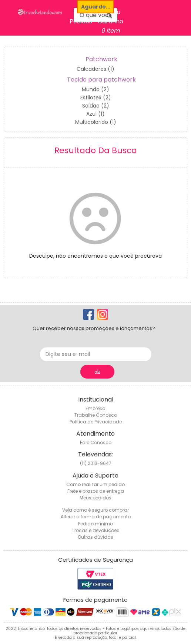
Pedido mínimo (95, 524)
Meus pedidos (95, 498)
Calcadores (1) (95, 69)
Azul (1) (95, 114)
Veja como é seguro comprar (95, 510)
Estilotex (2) (96, 98)
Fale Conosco (96, 442)
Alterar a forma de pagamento (96, 517)
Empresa (95, 408)
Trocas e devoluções (95, 530)
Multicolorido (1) (96, 122)
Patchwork (101, 59)
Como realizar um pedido (95, 484)
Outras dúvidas (95, 537)
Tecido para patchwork (101, 80)
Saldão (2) (96, 106)
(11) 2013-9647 (96, 463)
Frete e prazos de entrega (96, 491)
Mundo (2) (95, 89)
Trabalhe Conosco (96, 415)
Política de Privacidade (96, 422)
